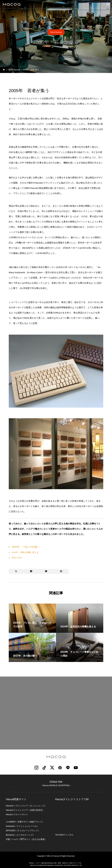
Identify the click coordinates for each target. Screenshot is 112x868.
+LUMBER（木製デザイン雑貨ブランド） (25, 822)
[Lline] (46, 571)
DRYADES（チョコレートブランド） (23, 830)
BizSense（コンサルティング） (20, 835)
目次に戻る (17, 558)
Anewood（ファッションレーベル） (22, 826)
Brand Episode (56, 32)
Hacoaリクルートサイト (17, 814)
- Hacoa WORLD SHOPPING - (56, 785)
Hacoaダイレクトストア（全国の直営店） (25, 810)
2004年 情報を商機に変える (25, 552)
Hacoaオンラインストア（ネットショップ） (26, 806)
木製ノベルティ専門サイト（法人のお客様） (26, 839)
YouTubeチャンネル (64, 835)
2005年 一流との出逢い (26, 547)
